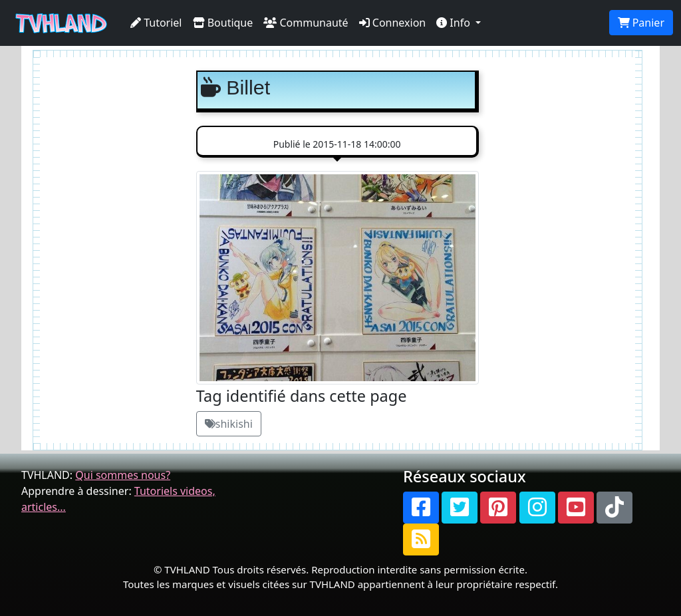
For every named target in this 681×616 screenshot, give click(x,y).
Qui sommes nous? (123, 475)
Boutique (223, 23)
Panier (641, 23)
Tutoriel (156, 23)
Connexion (393, 23)
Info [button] (455, 23)
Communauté (306, 23)
